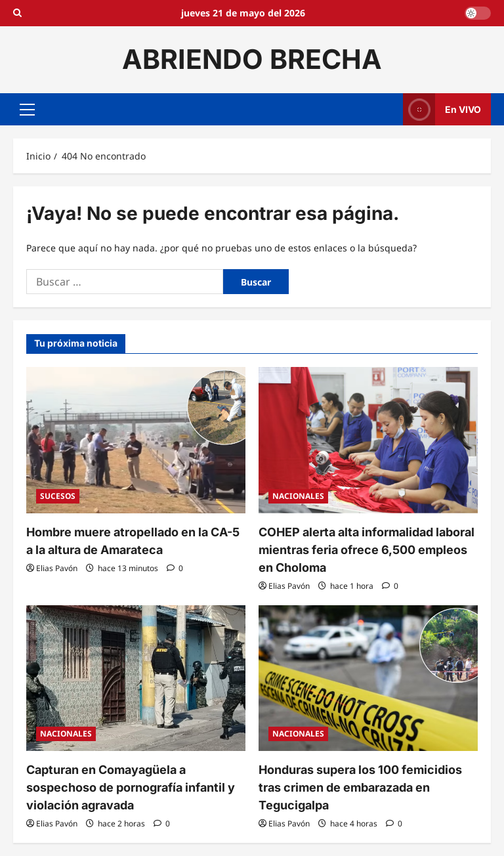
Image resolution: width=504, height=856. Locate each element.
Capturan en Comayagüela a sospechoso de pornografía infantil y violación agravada (131, 787)
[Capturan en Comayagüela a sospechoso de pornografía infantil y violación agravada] (136, 678)
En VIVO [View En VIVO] (442, 109)
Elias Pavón (57, 568)
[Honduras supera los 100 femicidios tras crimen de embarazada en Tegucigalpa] (368, 678)
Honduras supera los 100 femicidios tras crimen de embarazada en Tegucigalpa (360, 787)
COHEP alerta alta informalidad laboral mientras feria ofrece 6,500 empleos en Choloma (367, 550)
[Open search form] (17, 13)
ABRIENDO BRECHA (252, 59)
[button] (27, 109)
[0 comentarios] (175, 568)
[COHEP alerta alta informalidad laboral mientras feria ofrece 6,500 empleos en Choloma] (368, 440)
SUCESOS (58, 496)
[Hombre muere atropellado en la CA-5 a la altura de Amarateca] (136, 440)
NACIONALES (298, 496)
